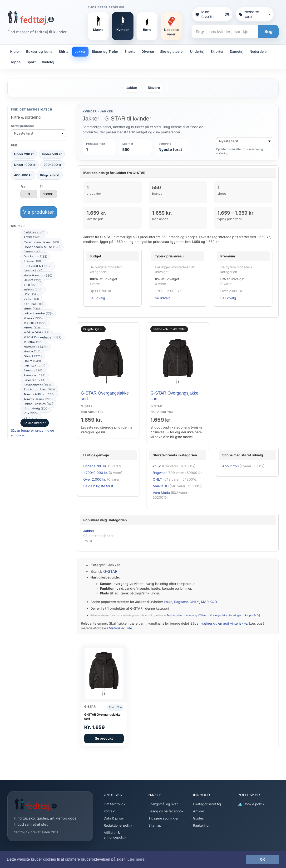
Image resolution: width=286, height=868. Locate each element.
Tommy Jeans (38, 399)
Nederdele (258, 51)
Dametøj (237, 51)
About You (230, 466)
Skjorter (217, 51)
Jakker (80, 51)
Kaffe (31, 299)
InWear (33, 290)
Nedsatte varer (255, 14)
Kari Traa (33, 304)
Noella (32, 352)
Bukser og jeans (39, 51)
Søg (268, 31)
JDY (31, 294)
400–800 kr (23, 175)
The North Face (39, 390)
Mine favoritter (212, 14)
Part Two (35, 366)
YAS (31, 418)
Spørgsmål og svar (163, 804)
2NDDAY (34, 233)
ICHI (31, 285)
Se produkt (104, 738)
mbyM (32, 328)
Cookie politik (251, 804)
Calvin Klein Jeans (41, 242)
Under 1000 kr (25, 165)
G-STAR (110, 571)
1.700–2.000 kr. (96, 473)
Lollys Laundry (38, 313)
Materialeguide (120, 628)
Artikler (199, 811)
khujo (32, 309)
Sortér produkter (22, 126)
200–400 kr (52, 165)
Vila (31, 413)
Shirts (64, 51)
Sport (31, 62)
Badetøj (48, 62)
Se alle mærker (35, 423)
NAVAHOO (36, 347)
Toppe (15, 62)
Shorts (130, 51)
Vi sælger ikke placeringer (225, 615)
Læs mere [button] (136, 859)
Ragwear (35, 375)
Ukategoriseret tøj (207, 804)
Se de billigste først (98, 486)
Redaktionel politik (118, 825)
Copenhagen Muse (42, 247)
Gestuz (33, 271)
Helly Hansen (38, 275)
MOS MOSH (37, 333)
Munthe (33, 342)
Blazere (154, 88)
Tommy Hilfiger (39, 394)
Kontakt (110, 811)
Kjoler (15, 51)
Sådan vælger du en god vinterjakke (219, 623)
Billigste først (50, 175)
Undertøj (197, 51)
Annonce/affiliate (196, 615)
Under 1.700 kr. (95, 466)
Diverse (148, 51)
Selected (35, 380)
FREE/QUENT (38, 266)
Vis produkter (39, 212)
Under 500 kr (52, 154)
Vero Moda (36, 409)
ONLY (32, 361)
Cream (33, 252)
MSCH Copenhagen (42, 337)
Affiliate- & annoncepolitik (115, 835)
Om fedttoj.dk (115, 804)
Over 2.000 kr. (95, 479)
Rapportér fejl (253, 615)
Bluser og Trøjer (105, 51)
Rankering (201, 825)
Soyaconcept (37, 385)
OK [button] (262, 859)
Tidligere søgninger (163, 818)
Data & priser (175, 615)
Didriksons (35, 256)
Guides (198, 818)
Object (33, 356)
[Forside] (31, 18)
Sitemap (155, 825)
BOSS (32, 237)
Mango (33, 318)
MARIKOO (35, 323)
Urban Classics (38, 404)
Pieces (33, 371)
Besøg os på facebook (166, 811)
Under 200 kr (24, 154)
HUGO (32, 280)
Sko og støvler (172, 51)
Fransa (32, 261)
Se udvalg (97, 298)
